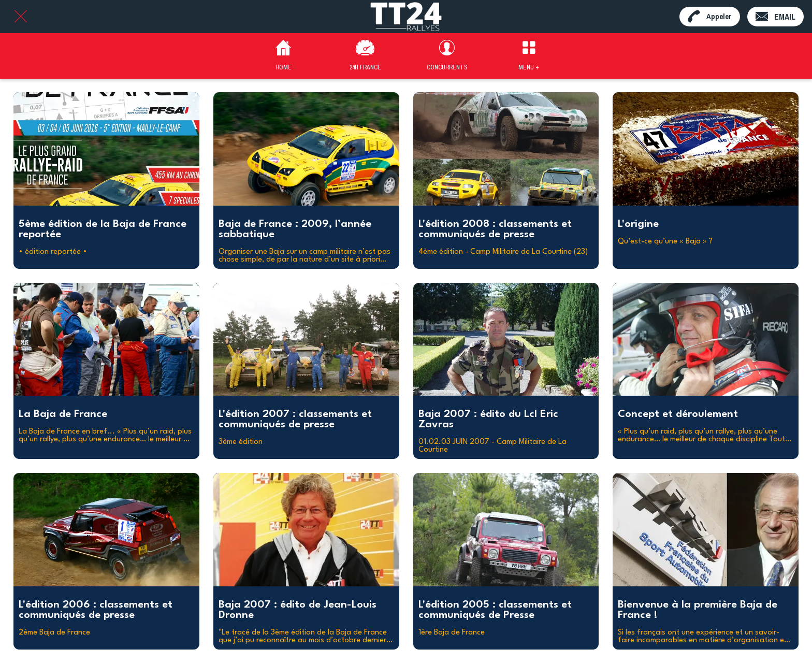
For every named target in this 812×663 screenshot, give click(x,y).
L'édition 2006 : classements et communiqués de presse (96, 610)
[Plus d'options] (529, 56)
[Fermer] (21, 17)
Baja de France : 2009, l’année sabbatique (295, 229)
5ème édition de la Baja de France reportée (103, 229)
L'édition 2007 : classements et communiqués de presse (295, 420)
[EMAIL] (775, 17)
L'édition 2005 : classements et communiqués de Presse (495, 610)
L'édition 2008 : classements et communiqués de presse (495, 229)
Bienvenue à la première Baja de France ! (698, 610)
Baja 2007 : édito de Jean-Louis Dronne (298, 610)
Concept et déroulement (678, 414)
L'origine (638, 224)
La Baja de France (63, 414)
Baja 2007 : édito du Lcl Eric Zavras (488, 420)
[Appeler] (710, 17)
